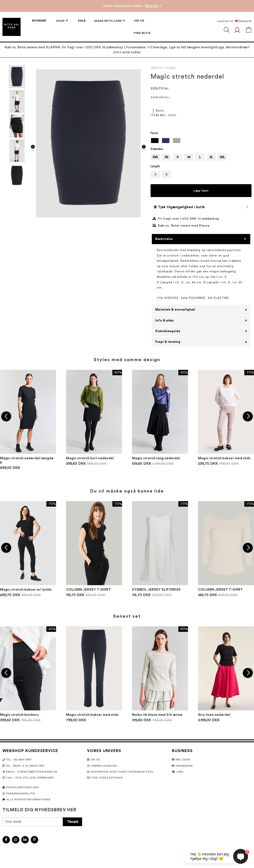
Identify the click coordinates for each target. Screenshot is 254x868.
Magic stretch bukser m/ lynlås (26, 590)
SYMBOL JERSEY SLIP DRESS (156, 590)
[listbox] (201, 141)
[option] (155, 141)
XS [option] (167, 157)
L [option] (200, 157)
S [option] (178, 157)
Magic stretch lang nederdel (156, 458)
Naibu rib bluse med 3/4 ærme (157, 715)
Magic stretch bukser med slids (224, 458)
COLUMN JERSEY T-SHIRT (88, 590)
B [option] (167, 174)
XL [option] (211, 157)
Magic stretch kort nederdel (90, 458)
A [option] (155, 174)
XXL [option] (222, 157)
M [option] (189, 157)
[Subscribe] (72, 822)
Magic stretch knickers (19, 715)
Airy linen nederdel (214, 715)
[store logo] (12, 27)
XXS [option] (155, 157)
